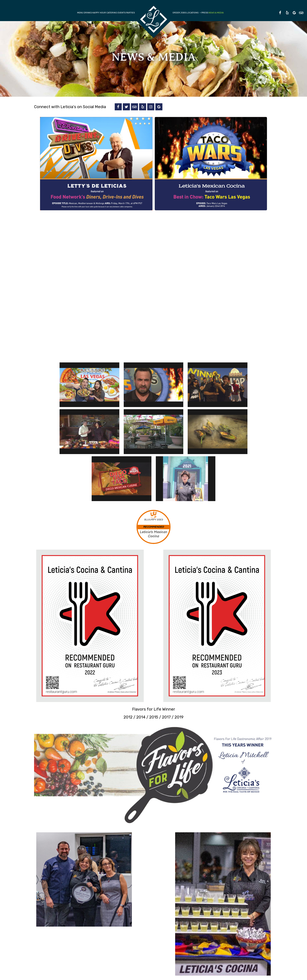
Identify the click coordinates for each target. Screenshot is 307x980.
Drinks (88, 13)
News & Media (216, 13)
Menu (80, 13)
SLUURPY (150, 520)
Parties (130, 13)
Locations (194, 13)
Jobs (183, 13)
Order (176, 13)
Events (122, 13)
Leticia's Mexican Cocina (153, 534)
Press (205, 13)
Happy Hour (99, 13)
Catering (112, 13)
